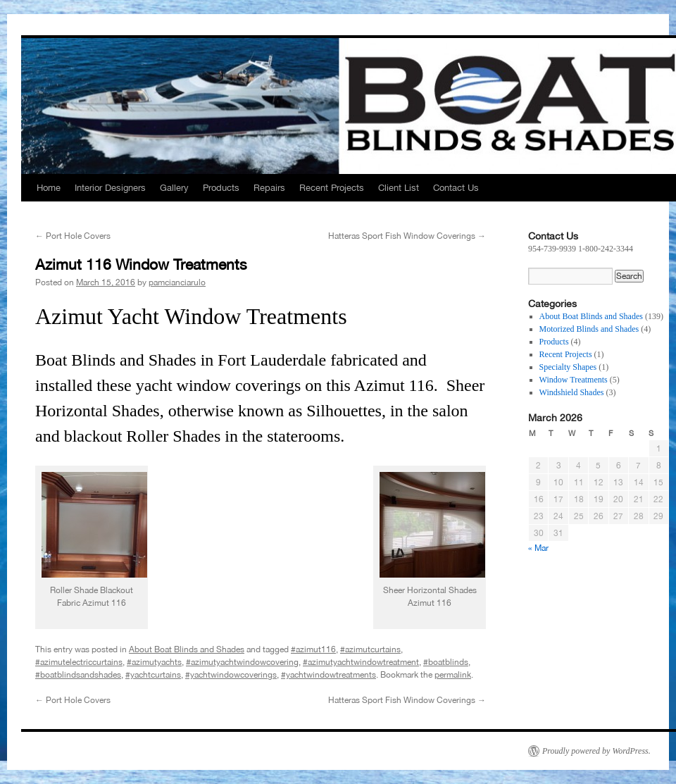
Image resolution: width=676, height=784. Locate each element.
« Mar (538, 548)
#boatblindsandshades (78, 675)
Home (49, 188)
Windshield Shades (572, 392)
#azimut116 (313, 649)
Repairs (269, 188)
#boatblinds (446, 662)
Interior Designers (110, 188)
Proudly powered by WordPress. (596, 751)
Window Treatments (574, 380)
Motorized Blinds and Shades (589, 329)
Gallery (174, 188)
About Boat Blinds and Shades (187, 649)
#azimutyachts (154, 662)
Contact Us (456, 188)
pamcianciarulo (177, 282)
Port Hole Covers (73, 236)
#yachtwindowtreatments (328, 675)
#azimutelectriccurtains (79, 662)
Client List (399, 188)
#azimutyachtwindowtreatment (361, 662)
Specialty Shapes (568, 367)
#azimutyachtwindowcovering (242, 662)
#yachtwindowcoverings (231, 675)
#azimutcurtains (370, 649)
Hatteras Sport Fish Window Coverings (407, 236)
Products (221, 188)
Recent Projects (332, 188)
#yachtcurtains (153, 675)
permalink (453, 675)
